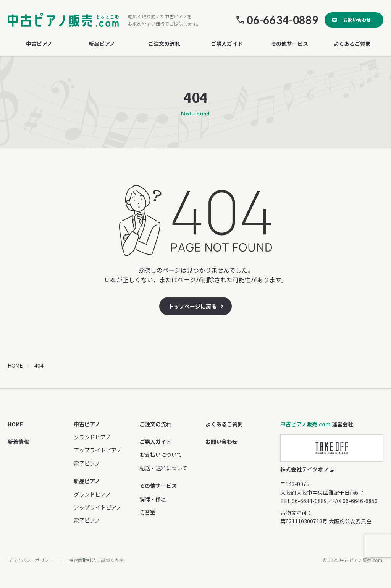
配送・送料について (163, 468)
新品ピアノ (87, 481)
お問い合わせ (357, 20)
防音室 (147, 512)
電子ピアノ (87, 463)
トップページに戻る (192, 306)
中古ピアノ (87, 424)
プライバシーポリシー (31, 560)
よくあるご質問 (352, 44)
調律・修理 (153, 499)
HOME (15, 365)
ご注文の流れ (164, 44)
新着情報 (18, 442)
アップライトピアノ (98, 450)
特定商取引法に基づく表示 (96, 560)
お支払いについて (161, 455)
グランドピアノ (92, 437)
